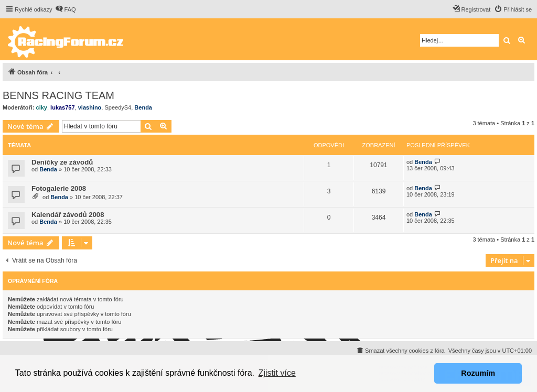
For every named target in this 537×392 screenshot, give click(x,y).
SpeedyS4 (118, 107)
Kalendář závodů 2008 (68, 215)
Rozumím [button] (478, 373)
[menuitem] (66, 9)
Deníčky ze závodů (62, 162)
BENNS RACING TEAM (58, 95)
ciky (42, 107)
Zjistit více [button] (277, 373)
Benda (143, 107)
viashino (90, 107)
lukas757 (62, 107)
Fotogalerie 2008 (59, 188)
